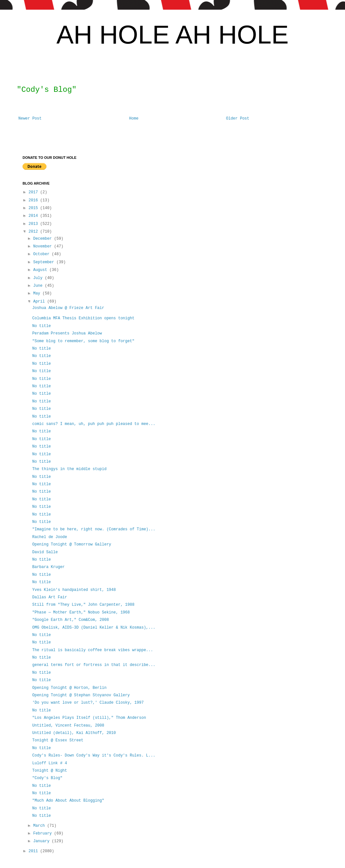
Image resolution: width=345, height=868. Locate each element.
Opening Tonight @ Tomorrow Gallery (72, 545)
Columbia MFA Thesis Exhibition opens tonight (83, 318)
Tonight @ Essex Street (58, 740)
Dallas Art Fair (50, 597)
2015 (34, 208)
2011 (34, 851)
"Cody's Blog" (47, 778)
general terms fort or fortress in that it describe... (94, 665)
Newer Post (30, 119)
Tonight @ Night (50, 771)
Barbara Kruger (49, 567)
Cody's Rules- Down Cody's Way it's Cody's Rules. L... (94, 756)
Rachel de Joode (50, 537)
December (44, 239)
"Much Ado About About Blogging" (68, 801)
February (44, 834)
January (43, 841)
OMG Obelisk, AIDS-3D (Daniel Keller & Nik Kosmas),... (94, 628)
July (39, 278)
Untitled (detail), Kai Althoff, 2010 (74, 733)
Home (134, 119)
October (43, 254)
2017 (34, 192)
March (40, 826)
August (41, 270)
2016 (34, 200)
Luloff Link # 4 (50, 763)
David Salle (45, 552)
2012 (34, 232)
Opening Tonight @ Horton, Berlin (69, 688)
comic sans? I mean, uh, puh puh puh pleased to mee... (94, 424)
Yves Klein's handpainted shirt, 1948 (74, 590)
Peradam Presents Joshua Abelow (67, 333)
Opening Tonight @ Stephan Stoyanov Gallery (81, 695)
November (44, 246)
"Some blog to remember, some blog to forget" (83, 341)
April (40, 302)
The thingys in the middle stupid (71, 469)
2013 (34, 224)
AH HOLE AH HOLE (172, 35)
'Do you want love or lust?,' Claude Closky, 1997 (88, 703)
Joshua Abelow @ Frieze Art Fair (68, 308)
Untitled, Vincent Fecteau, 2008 (68, 726)
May (38, 294)
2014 (34, 216)
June (39, 286)
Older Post (238, 119)
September (45, 262)
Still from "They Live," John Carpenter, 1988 (83, 605)
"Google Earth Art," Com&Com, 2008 (71, 620)
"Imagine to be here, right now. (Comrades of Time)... (94, 529)
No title (42, 326)
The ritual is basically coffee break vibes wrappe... (93, 650)
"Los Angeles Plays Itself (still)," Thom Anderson (89, 718)
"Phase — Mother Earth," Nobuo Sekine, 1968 (81, 612)
